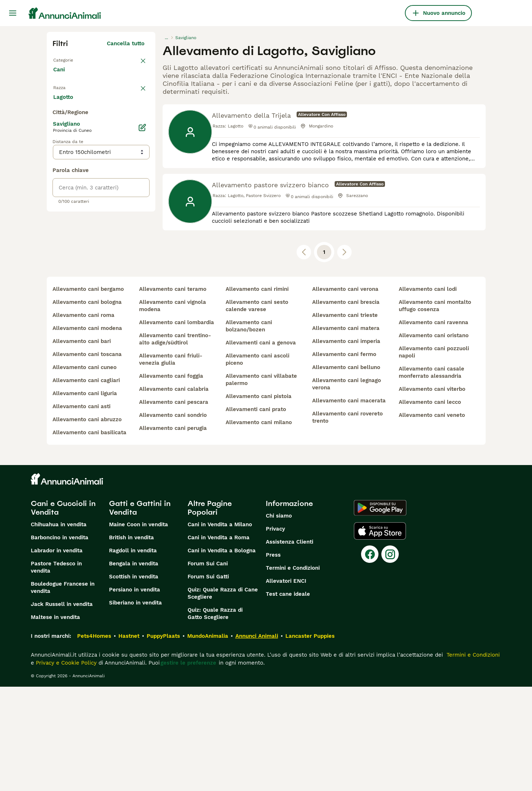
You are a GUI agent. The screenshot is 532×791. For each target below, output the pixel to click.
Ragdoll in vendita (133, 655)
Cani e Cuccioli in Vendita (63, 612)
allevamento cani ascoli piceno (257, 464)
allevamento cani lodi (428, 393)
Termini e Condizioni (293, 672)
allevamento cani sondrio (173, 519)
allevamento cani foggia (171, 480)
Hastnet (129, 740)
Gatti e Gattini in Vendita (140, 612)
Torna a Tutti (70, 59)
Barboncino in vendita (60, 642)
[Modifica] (142, 294)
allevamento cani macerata (349, 505)
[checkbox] (57, 135)
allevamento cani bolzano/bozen (249, 430)
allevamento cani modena (87, 432)
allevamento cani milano (259, 527)
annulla (135, 97)
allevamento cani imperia (346, 445)
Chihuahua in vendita (59, 629)
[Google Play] (380, 612)
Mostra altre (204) (125, 264)
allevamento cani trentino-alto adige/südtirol (175, 443)
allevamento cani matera (346, 432)
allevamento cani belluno (346, 472)
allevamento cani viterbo (432, 493)
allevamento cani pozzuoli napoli (434, 456)
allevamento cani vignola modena (173, 410)
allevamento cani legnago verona (347, 488)
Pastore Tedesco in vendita (56, 671)
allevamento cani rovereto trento (347, 522)
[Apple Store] (380, 635)
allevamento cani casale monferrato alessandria (432, 477)
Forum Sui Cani (208, 668)
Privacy (275, 633)
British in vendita (131, 642)
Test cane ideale (288, 698)
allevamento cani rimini (257, 393)
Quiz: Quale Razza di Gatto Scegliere (215, 718)
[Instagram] (390, 658)
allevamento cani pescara (174, 506)
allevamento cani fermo (344, 459)
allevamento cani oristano (434, 440)
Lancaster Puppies (310, 740)
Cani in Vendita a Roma (219, 642)
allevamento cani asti (81, 511)
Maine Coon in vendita (139, 629)
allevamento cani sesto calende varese (257, 410)
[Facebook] (370, 658)
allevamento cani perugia (173, 532)
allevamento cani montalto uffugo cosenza (435, 410)
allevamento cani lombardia (177, 427)
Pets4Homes (94, 740)
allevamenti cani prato (256, 514)
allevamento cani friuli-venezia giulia (171, 464)
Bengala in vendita (134, 668)
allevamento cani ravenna (433, 427)
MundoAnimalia (208, 740)
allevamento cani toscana (87, 459)
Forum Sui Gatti (208, 681)
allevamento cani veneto (432, 519)
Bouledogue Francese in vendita (63, 692)
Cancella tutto (126, 43)
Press (273, 659)
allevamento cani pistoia (259, 501)
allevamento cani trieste (345, 419)
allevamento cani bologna (87, 406)
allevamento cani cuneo (85, 472)
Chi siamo (279, 620)
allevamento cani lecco (430, 506)
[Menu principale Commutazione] (13, 13)
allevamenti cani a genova (261, 447)
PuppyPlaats (163, 740)
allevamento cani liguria (85, 498)
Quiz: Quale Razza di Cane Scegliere (223, 698)
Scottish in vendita (134, 681)
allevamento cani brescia (346, 406)
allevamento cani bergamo (88, 393)
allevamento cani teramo (173, 393)
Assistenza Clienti (290, 646)
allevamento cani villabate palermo (261, 484)
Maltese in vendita (55, 721)
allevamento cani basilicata (89, 537)
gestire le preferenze (188, 767)
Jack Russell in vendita (62, 708)
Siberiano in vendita (135, 707)
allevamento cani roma (83, 419)
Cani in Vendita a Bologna (222, 655)
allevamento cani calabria (174, 493)
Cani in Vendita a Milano (220, 629)
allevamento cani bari (82, 445)
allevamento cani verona (345, 393)
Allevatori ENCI (286, 685)
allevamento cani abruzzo (87, 524)
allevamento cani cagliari (86, 485)
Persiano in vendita (135, 694)
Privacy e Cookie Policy (65, 767)
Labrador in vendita (57, 655)
